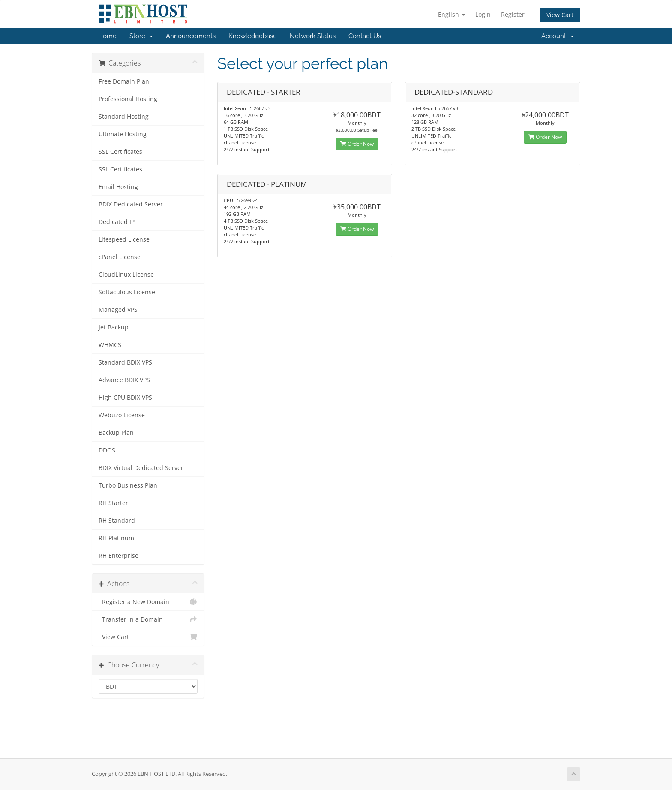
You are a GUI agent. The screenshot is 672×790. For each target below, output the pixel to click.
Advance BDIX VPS (124, 380)
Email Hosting (118, 187)
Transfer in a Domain (148, 619)
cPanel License (120, 257)
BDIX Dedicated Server (131, 204)
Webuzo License (122, 415)
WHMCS (110, 345)
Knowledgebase (253, 36)
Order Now (357, 144)
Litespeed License (124, 239)
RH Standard (117, 521)
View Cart (560, 15)
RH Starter (113, 503)
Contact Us (365, 36)
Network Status (313, 36)
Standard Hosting (124, 117)
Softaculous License (127, 292)
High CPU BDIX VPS (125, 398)
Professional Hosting (128, 99)
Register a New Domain (148, 602)
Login (483, 14)
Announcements (191, 36)
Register (513, 14)
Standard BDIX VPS (125, 362)
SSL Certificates (120, 152)
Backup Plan (116, 433)
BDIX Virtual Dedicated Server (141, 468)
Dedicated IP (117, 222)
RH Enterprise (118, 556)
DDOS (107, 450)
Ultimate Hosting (123, 134)
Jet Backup (114, 327)
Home (107, 36)
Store (141, 36)
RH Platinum (116, 538)
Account (558, 36)
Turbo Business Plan (128, 485)
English (451, 14)
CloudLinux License (126, 275)
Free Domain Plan (124, 81)
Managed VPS (118, 310)
